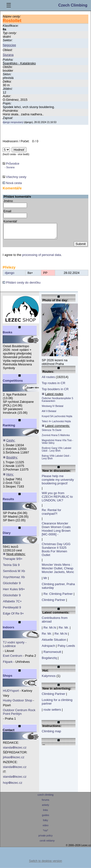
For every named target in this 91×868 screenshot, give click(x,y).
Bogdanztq (49, 661)
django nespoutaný (13, 122)
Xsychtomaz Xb (14, 580)
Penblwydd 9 (12, 610)
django (10, 276)
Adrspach (48, 649)
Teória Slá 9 (11, 568)
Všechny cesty (14, 177)
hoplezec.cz (13, 786)
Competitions (13, 383)
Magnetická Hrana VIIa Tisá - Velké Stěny (57, 445)
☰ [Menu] (9, 5)
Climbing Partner (54, 603)
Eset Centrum (12, 659)
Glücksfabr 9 (12, 586)
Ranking (9, 428)
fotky (45, 823)
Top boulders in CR (55, 392)
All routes (48, 380)
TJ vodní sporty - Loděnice (15, 647)
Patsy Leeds (66, 649)
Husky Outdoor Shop (18, 703)
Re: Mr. (64, 630)
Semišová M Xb (14, 574)
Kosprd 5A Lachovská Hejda (57, 419)
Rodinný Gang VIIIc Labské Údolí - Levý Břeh (57, 452)
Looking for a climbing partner (57, 705)
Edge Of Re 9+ (13, 616)
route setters (52, 712)
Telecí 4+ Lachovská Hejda (56, 424)
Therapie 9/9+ (13, 562)
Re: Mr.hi (50, 630)
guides (45, 818)
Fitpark (8, 665)
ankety (45, 808)
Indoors (8, 630)
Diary (7, 536)
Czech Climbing (73, 5)
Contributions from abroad (55, 623)
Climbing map (51, 734)
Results (8, 502)
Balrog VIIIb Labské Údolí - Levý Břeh (56, 460)
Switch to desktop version (45, 864)
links (46, 813)
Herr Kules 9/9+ (14, 592)
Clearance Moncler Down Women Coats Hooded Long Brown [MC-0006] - (56, 532)
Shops (8, 678)
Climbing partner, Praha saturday (58, 589)
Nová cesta (12, 183)
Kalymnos (49, 679)
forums (45, 803)
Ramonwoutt (52, 655)
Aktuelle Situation (54, 643)
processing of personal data (41, 258)
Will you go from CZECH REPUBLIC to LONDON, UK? (57, 500)
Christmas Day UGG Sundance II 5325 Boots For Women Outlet (56, 552)
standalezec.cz (15, 750)
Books (8, 335)
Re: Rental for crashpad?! (51, 515)
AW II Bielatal (49, 414)
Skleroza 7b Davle (52, 433)
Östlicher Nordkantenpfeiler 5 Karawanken (58, 403)
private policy (46, 839)
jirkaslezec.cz (14, 760)
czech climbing (45, 798)
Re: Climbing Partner (58, 597)
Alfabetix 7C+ (12, 604)
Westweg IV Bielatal (53, 409)
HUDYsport (11, 694)
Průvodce (11, 165)
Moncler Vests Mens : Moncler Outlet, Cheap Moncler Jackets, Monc (58, 571)
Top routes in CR (54, 386)
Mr (45, 581)
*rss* (45, 833)
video (45, 828)
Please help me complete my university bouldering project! (58, 483)
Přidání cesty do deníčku (22, 285)
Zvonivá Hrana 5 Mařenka (56, 438)
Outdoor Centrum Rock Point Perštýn (19, 715)
